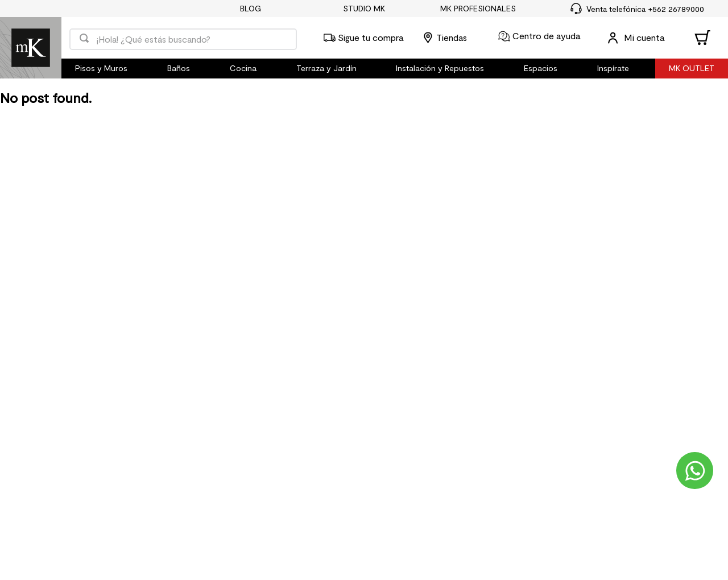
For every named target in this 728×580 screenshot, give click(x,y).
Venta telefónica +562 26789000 (645, 9)
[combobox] (183, 38)
